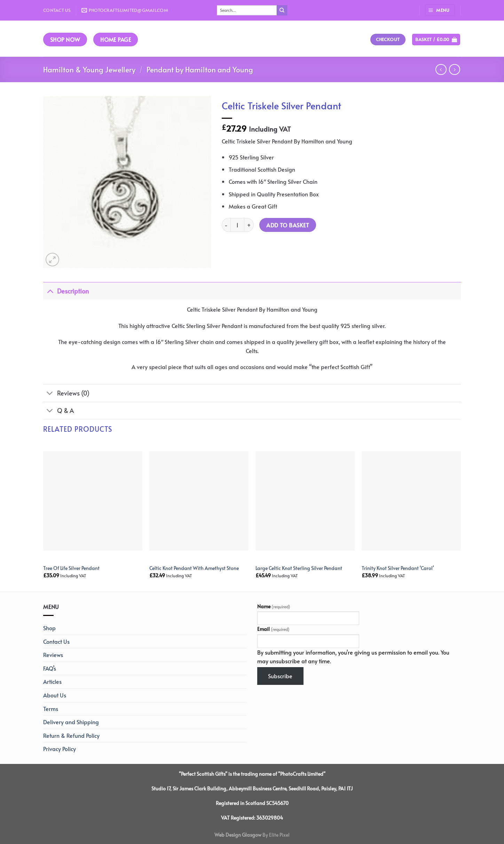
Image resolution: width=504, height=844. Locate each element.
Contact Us (57, 10)
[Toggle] (50, 291)
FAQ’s (50, 668)
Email (273, 629)
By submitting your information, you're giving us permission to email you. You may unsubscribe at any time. (353, 657)
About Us (55, 695)
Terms (51, 709)
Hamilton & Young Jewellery (89, 69)
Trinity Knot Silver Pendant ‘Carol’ (398, 568)
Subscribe (280, 676)
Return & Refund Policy (71, 735)
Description (66, 291)
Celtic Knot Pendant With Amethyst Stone (194, 568)
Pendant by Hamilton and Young (200, 69)
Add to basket (288, 225)
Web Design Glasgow (238, 835)
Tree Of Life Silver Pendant (71, 568)
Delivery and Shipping (71, 722)
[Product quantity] (237, 225)
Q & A (58, 411)
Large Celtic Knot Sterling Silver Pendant (299, 568)
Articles (52, 681)
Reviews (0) (66, 394)
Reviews (53, 655)
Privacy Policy (60, 749)
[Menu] (440, 10)
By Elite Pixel (275, 835)
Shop (49, 628)
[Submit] (282, 10)
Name (274, 606)
